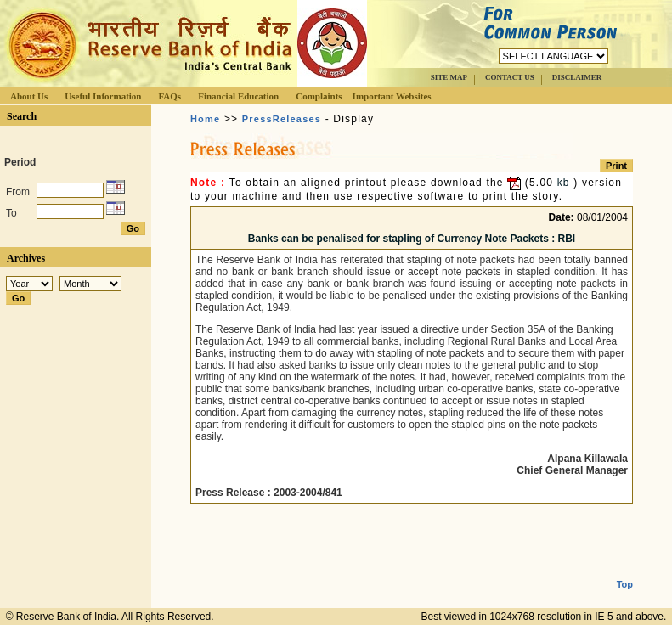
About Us (29, 96)
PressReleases (282, 119)
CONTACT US (510, 77)
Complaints (319, 96)
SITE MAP (449, 77)
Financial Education (238, 96)
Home (205, 119)
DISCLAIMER (577, 77)
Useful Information (103, 96)
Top (625, 571)
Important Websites (392, 96)
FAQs (169, 96)
